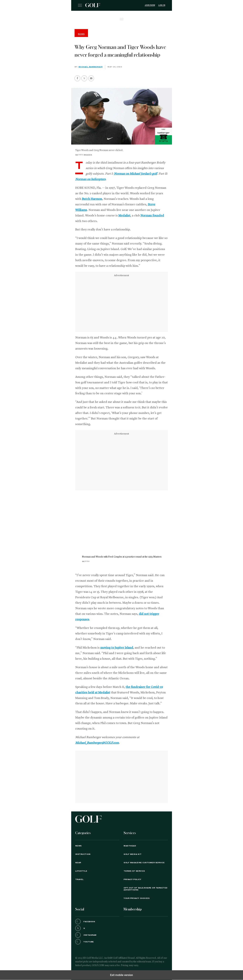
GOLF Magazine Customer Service (144, 863)
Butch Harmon (92, 199)
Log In (162, 5)
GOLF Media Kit (132, 854)
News (78, 846)
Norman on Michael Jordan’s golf (135, 174)
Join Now (150, 5)
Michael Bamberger (91, 67)
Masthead (130, 846)
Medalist (124, 216)
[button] (84, 78)
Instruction (83, 854)
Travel (79, 879)
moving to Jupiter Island (117, 648)
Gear (78, 863)
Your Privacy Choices (137, 898)
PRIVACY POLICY (132, 879)
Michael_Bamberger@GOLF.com (97, 743)
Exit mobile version (121, 975)
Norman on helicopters (90, 179)
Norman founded (152, 216)
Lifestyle (81, 871)
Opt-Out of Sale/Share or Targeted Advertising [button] (146, 889)
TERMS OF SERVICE (134, 871)
